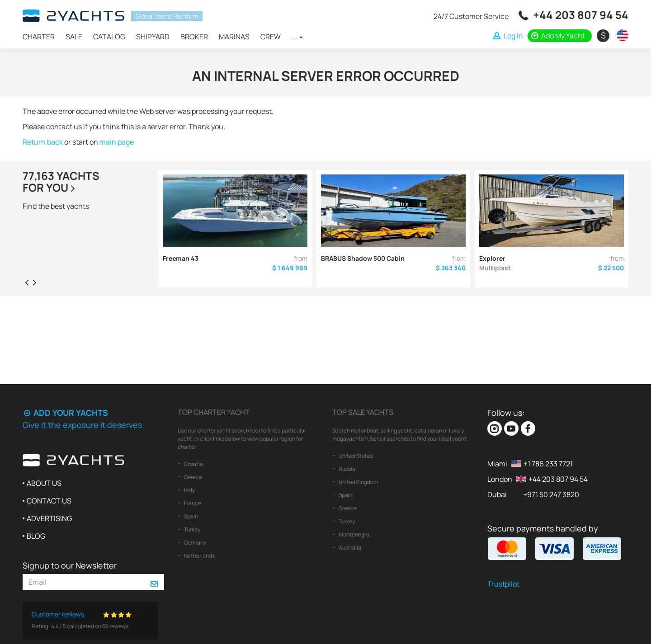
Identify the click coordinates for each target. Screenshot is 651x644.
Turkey (192, 529)
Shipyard (153, 37)
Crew (271, 37)
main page (117, 142)
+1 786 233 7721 (548, 464)
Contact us (49, 501)
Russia (347, 469)
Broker (194, 37)
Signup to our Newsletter (70, 565)
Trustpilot (503, 584)
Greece (193, 477)
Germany (195, 543)
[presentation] (27, 282)
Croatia (193, 464)
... (297, 37)
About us (44, 483)
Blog (36, 536)
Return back (43, 142)
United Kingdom (358, 482)
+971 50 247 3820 (551, 494)
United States (355, 456)
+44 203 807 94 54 (581, 15)
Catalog (109, 37)
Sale (74, 37)
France (192, 503)
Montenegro (354, 534)
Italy (189, 490)
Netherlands (199, 556)
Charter (39, 37)
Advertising (49, 518)
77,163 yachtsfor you (61, 181)
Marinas (234, 37)
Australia (349, 548)
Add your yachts (65, 413)
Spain (191, 516)
